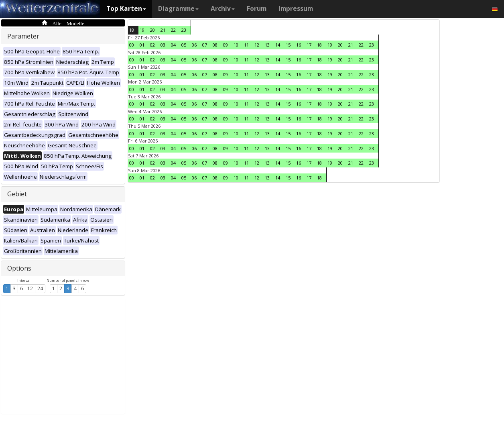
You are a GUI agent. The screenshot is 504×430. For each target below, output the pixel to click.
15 (288, 45)
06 (194, 45)
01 (142, 45)
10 (236, 45)
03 (163, 45)
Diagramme (178, 9)
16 (299, 45)
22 (173, 30)
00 (132, 45)
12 (30, 288)
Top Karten (126, 9)
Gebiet (17, 194)
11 (246, 45)
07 (205, 45)
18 (132, 30)
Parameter (23, 36)
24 (40, 288)
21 (163, 30)
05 (184, 45)
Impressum (296, 9)
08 (215, 45)
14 (278, 45)
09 (226, 45)
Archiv (223, 9)
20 (152, 30)
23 (184, 30)
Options (19, 268)
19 (142, 30)
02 (152, 45)
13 (267, 45)
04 (173, 45)
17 (309, 45)
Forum (257, 9)
